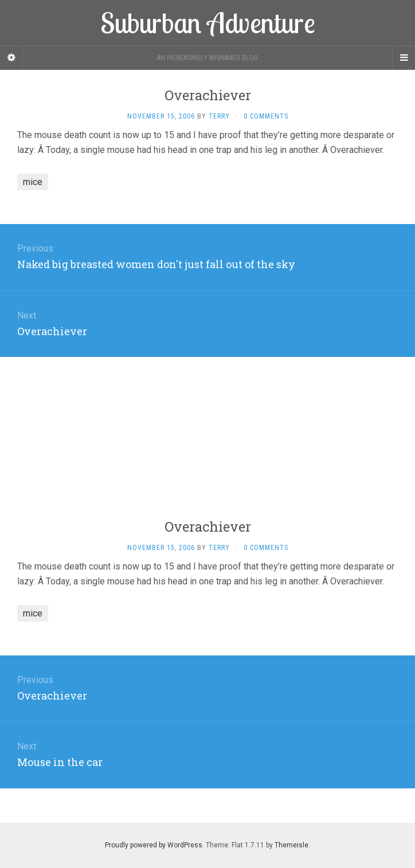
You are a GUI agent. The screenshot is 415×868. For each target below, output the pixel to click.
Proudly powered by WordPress (154, 845)
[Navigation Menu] (404, 58)
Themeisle (291, 845)
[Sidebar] (11, 58)
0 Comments (266, 116)
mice (33, 182)
